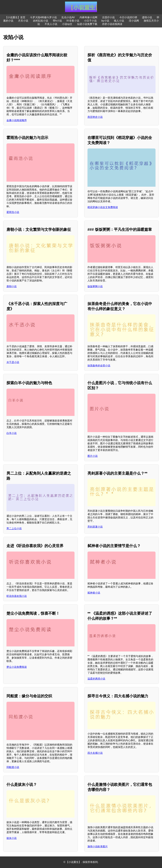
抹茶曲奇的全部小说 (99, 366)
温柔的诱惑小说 (96, 679)
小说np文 (67, 24)
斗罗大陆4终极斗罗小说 (43, 17)
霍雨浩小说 (13, 212)
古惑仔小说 (108, 17)
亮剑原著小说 (95, 527)
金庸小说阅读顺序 (17, 120)
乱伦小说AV (68, 17)
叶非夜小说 (73, 21)
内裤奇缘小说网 (88, 17)
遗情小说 (147, 17)
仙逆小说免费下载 (87, 24)
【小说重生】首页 (15, 17)
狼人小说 (119, 21)
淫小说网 (134, 21)
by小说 (105, 21)
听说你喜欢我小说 (17, 596)
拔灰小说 (12, 838)
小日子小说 (90, 21)
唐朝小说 (12, 286)
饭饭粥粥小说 (95, 286)
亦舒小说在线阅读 (112, 24)
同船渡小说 (13, 767)
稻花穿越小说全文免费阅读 (103, 207)
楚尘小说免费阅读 (17, 667)
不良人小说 (51, 24)
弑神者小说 (94, 593)
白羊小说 (12, 433)
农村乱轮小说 (40, 21)
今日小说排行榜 (128, 17)
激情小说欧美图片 (98, 847)
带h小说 (57, 21)
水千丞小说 (13, 362)
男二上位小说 (14, 528)
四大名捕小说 (95, 753)
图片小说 (93, 456)
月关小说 (23, 21)
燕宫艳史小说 (95, 117)
